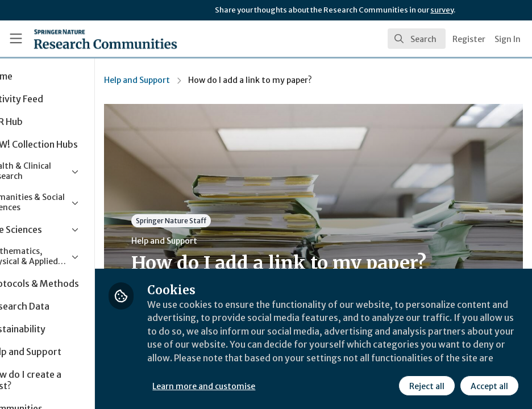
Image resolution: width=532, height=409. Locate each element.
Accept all (489, 386)
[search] (417, 39)
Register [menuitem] (469, 39)
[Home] (84, 39)
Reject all (426, 386)
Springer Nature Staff (222, 221)
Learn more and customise (254, 386)
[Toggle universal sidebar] (16, 39)
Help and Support (188, 80)
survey (442, 10)
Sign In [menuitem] (508, 39)
